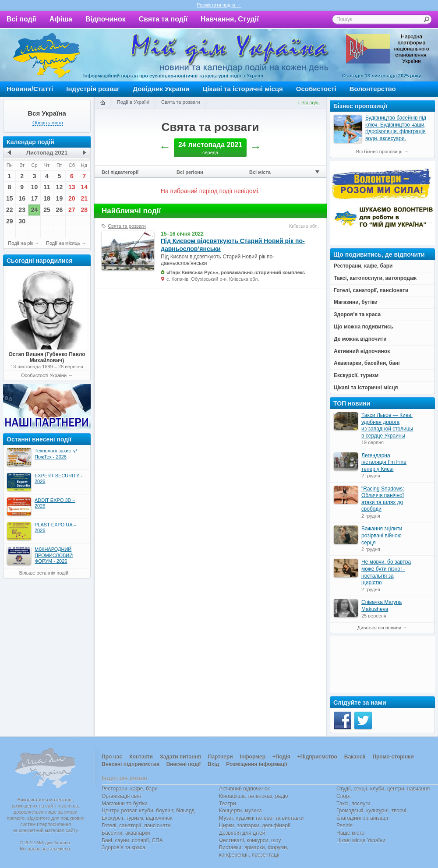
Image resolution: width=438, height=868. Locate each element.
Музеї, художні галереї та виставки (261, 818)
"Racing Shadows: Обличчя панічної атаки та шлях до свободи (383, 499)
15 (10, 198)
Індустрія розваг (93, 89)
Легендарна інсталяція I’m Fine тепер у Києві (384, 462)
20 (72, 198)
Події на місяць (63, 243)
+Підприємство (317, 757)
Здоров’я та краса (124, 847)
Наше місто (350, 833)
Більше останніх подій (44, 573)
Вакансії (355, 757)
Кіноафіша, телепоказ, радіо (254, 796)
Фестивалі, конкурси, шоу (250, 840)
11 (47, 187)
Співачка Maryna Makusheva (381, 606)
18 (47, 198)
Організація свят (122, 796)
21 (84, 198)
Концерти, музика (240, 811)
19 (60, 198)
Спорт (344, 796)
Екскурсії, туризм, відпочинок (137, 818)
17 (35, 198)
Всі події (21, 19)
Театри (228, 804)
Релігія (344, 826)
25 (47, 210)
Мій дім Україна (46, 55)
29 (10, 221)
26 (60, 210)
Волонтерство (373, 89)
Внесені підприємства (131, 764)
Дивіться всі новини (379, 628)
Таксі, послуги (353, 804)
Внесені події (184, 764)
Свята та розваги (181, 102)
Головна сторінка (102, 103)
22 (10, 210)
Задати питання (180, 757)
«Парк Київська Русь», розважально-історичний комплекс (236, 272)
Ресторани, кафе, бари (130, 789)
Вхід (213, 764)
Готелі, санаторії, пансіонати (136, 826)
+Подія (281, 757)
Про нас (112, 757)
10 (35, 187)
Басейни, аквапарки (126, 833)
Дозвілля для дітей (242, 833)
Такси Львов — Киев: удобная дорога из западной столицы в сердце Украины (387, 425)
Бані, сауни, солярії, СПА (132, 840)
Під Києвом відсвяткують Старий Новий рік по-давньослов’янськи (233, 245)
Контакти (141, 757)
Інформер (253, 757)
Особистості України (44, 375)
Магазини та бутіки (124, 804)
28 (84, 210)
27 (72, 210)
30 (22, 221)
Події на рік (20, 243)
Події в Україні (133, 102)
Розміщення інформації (256, 764)
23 (22, 210)
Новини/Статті (30, 89)
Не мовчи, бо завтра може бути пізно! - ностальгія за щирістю (386, 572)
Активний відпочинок (244, 789)
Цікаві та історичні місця (243, 89)
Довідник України (161, 89)
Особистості (316, 89)
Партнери (221, 757)
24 (35, 210)
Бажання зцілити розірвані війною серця (382, 535)
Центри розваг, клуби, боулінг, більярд (148, 811)
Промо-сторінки (393, 757)
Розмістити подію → (219, 5)
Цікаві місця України (361, 840)
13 (72, 187)
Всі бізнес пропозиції (379, 152)
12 (60, 187)
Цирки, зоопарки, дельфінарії (255, 826)
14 (84, 187)
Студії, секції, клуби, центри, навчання (383, 789)
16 (22, 198)
